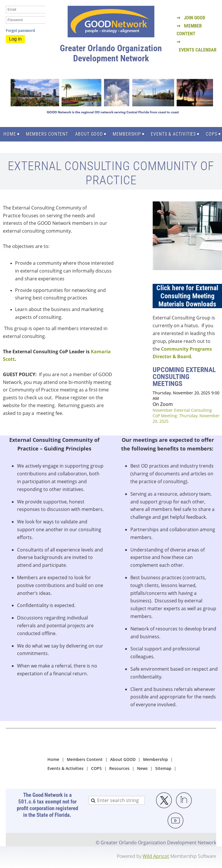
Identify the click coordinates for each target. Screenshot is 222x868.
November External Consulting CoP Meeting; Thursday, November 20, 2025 (186, 416)
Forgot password (20, 30)
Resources (119, 768)
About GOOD (123, 759)
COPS (96, 768)
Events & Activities (65, 768)
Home (53, 759)
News (142, 768)
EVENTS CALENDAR (198, 50)
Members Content (85, 759)
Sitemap (163, 768)
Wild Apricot (156, 856)
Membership (156, 759)
